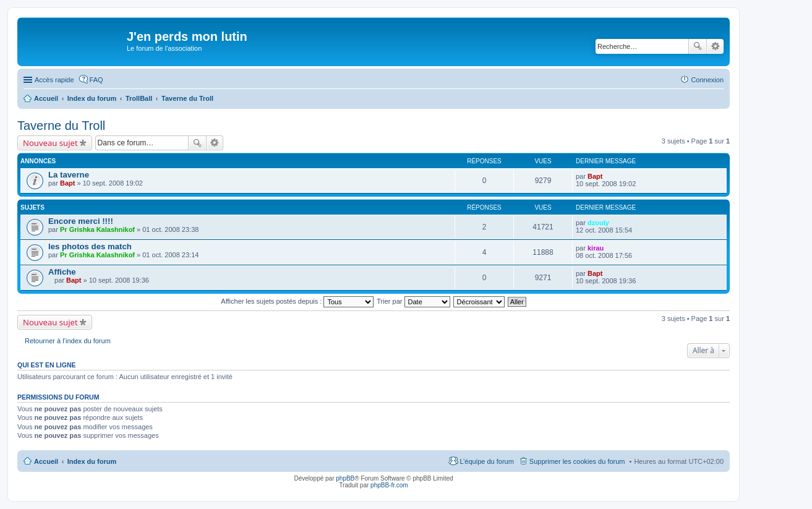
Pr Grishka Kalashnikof (97, 229)
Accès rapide (54, 80)
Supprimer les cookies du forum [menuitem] (577, 461)
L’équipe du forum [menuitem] (486, 461)
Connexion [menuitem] (707, 80)
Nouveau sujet (50, 143)
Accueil (46, 461)
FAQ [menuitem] (96, 80)
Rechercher (698, 46)
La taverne (69, 175)
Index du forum (92, 461)
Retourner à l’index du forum (68, 341)
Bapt (67, 183)
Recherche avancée (715, 46)
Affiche (62, 272)
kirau (596, 248)
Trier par (413, 301)
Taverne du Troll (61, 126)
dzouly (598, 223)
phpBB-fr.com (389, 485)
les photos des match (90, 246)
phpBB (345, 478)
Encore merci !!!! (81, 221)
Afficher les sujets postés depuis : (297, 301)
